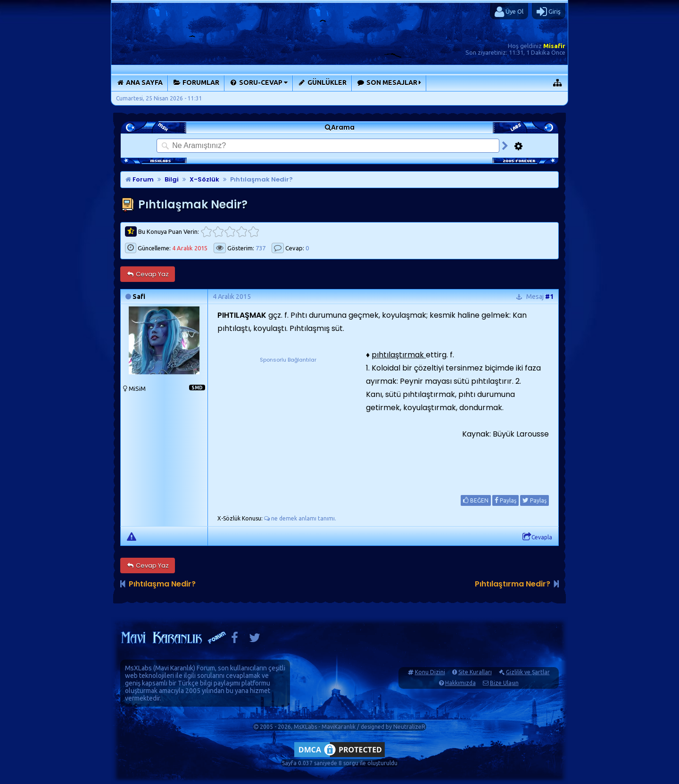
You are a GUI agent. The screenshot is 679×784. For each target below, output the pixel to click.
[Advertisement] (288, 423)
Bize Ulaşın (504, 683)
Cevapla (537, 537)
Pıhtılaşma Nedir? (162, 584)
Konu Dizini (430, 672)
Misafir (554, 46)
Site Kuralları (475, 672)
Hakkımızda (460, 683)
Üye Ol (509, 12)
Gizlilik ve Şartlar (528, 672)
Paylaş (505, 500)
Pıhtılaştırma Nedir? (513, 584)
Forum (140, 179)
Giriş (549, 12)
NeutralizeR (409, 727)
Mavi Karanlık (174, 668)
